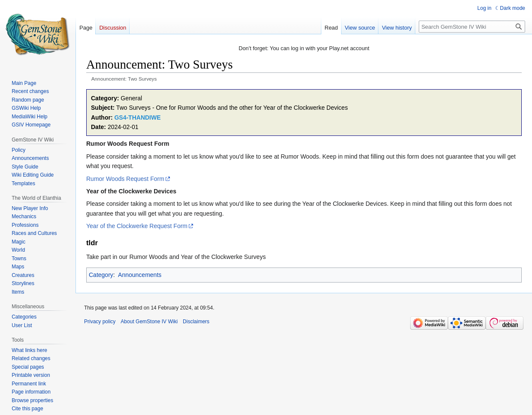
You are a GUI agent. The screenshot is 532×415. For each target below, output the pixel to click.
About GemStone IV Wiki (149, 322)
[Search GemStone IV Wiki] (472, 27)
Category (101, 275)
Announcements (140, 275)
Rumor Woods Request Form (125, 179)
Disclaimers (196, 322)
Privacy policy (100, 322)
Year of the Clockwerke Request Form (137, 226)
